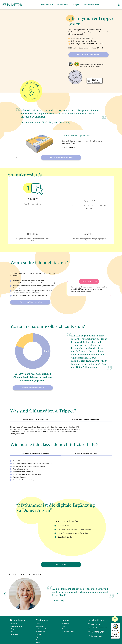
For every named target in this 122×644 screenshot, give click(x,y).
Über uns (39, 624)
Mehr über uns (61, 564)
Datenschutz (66, 629)
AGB (63, 626)
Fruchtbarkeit (14, 634)
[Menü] (119, 624)
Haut (12, 632)
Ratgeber (77, 5)
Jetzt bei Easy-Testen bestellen (89, 54)
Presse (38, 643)
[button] (47, 5)
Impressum (65, 624)
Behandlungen (46, 5)
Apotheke (39, 640)
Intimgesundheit (15, 629)
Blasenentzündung (16, 626)
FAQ (37, 637)
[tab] (36, 420)
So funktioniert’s (63, 5)
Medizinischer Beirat (92, 5)
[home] (12, 5)
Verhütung (13, 624)
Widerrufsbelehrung (68, 632)
